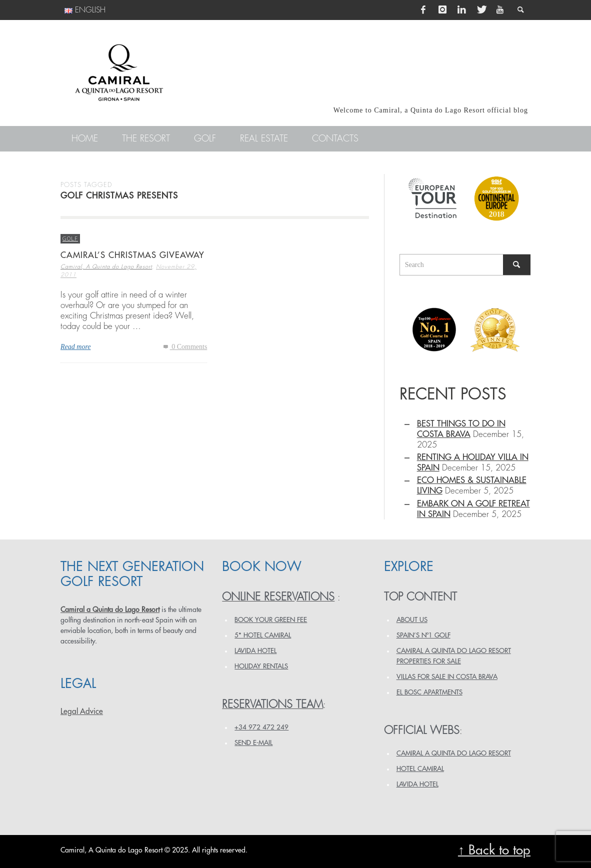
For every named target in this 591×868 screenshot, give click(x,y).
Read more (76, 347)
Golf (70, 238)
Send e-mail (253, 743)
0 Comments (184, 347)
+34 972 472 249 (261, 727)
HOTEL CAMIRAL (420, 769)
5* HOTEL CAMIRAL (263, 635)
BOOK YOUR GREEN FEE (271, 620)
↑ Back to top (494, 850)
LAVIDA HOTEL (255, 651)
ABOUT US (412, 620)
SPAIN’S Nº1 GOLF (423, 635)
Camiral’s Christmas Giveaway (132, 255)
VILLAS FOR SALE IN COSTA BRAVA (447, 677)
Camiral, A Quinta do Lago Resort (106, 267)
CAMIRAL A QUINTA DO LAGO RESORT (454, 753)
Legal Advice (82, 711)
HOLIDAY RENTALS (261, 666)
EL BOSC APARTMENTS (429, 692)
